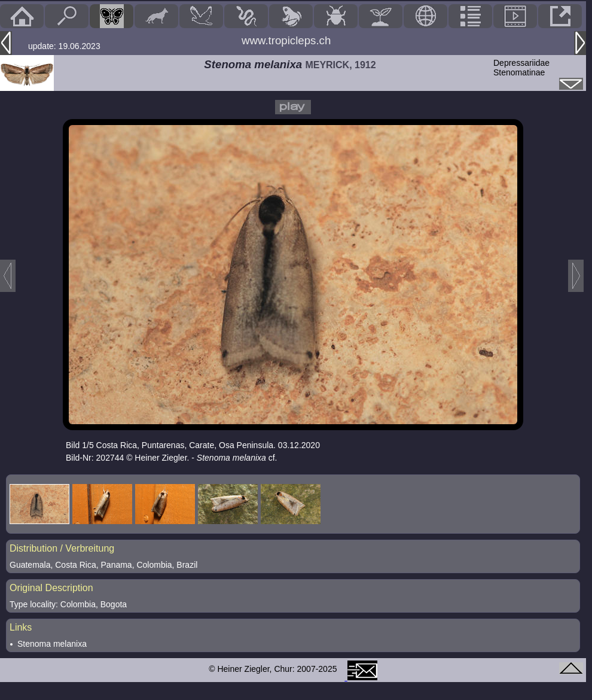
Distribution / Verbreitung (62, 548)
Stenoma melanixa (52, 644)
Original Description (51, 588)
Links (21, 627)
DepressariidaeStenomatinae (521, 68)
